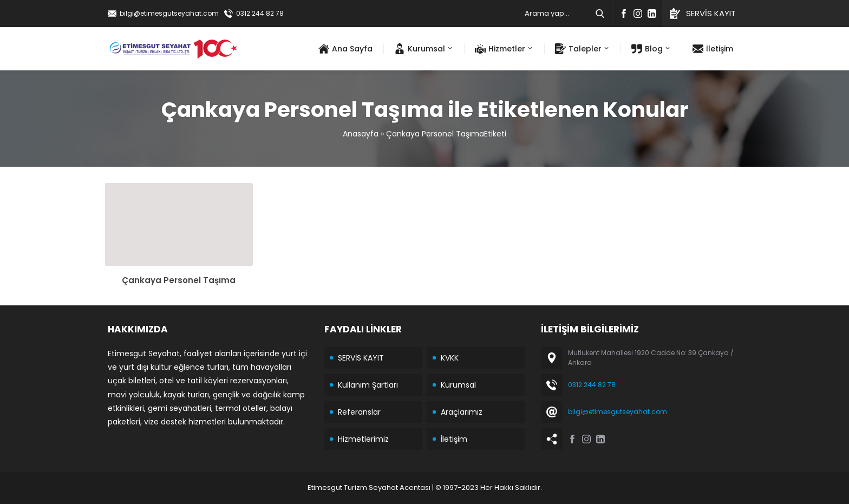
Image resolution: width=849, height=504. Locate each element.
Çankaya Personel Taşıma (179, 280)
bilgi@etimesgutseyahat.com (169, 13)
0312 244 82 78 (260, 13)
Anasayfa (361, 134)
